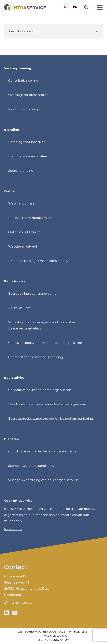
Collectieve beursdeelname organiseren (40, 390)
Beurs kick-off (19, 308)
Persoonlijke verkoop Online (30, 218)
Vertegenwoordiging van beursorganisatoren (43, 480)
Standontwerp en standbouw (31, 466)
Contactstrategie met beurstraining (36, 357)
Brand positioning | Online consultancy (38, 261)
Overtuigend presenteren (28, 95)
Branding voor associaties (28, 156)
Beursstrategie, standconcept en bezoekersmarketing (51, 419)
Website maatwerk (23, 246)
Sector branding (21, 171)
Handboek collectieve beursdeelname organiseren (48, 404)
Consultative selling (23, 80)
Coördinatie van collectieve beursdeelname (42, 451)
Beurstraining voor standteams (32, 294)
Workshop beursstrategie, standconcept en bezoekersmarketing (42, 325)
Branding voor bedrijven (27, 142)
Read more (13, 529)
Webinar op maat (22, 203)
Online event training (24, 232)
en (75, 7)
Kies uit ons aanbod (23, 31)
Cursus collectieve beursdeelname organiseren (45, 343)
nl (66, 7)
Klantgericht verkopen (26, 109)
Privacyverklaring (53, 636)
